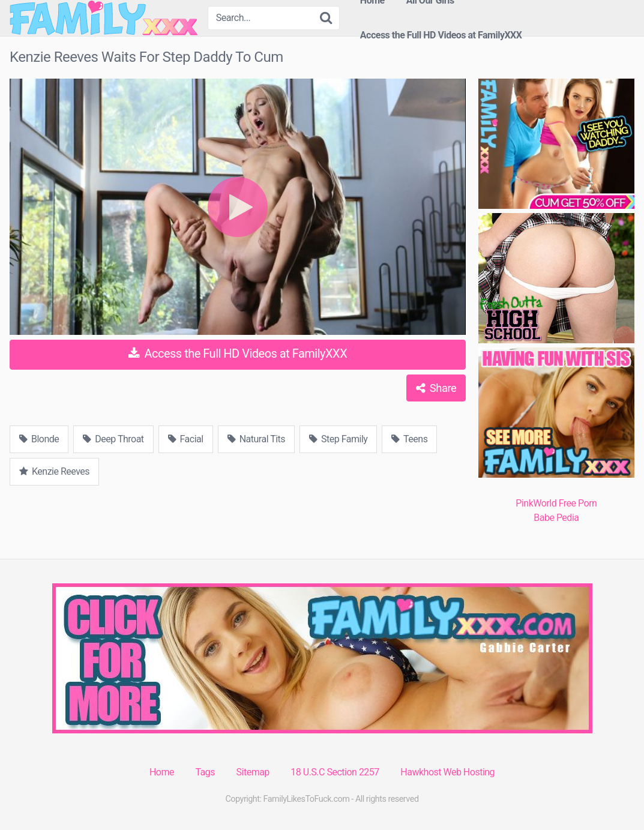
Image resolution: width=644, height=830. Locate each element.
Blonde (39, 439)
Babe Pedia (556, 518)
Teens (409, 439)
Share (436, 388)
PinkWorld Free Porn (556, 503)
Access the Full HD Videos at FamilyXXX (441, 35)
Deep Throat (113, 439)
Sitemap (253, 772)
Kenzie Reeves (54, 471)
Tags (205, 772)
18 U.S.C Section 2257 (335, 772)
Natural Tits (256, 439)
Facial (186, 439)
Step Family (338, 439)
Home (162, 772)
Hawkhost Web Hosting (447, 772)
